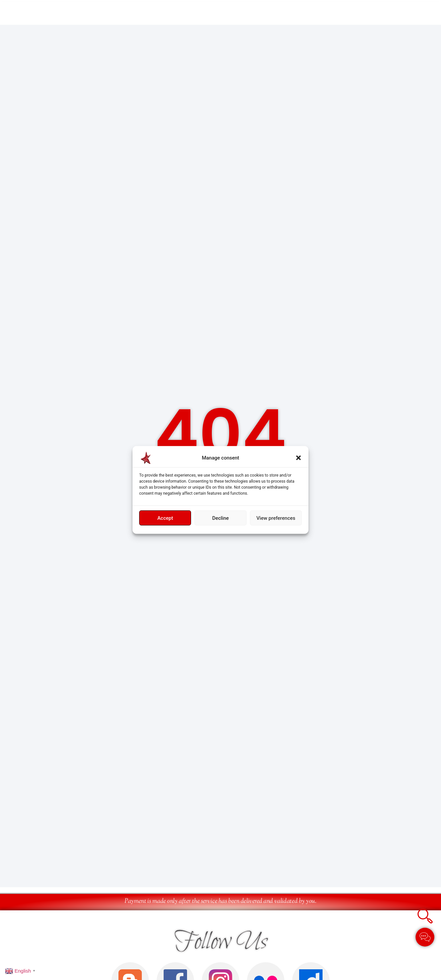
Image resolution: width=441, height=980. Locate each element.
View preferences (276, 518)
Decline (220, 518)
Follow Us (221, 944)
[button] (298, 458)
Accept (165, 518)
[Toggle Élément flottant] (425, 937)
